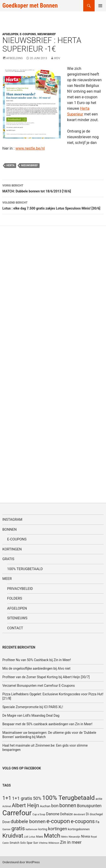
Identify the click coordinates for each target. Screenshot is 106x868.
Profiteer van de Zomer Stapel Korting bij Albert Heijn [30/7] (46, 677)
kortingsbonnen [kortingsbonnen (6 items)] (79, 829)
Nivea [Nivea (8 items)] (85, 836)
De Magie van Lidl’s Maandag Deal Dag (31, 715)
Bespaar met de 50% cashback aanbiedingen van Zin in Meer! (47, 724)
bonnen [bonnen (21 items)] (68, 805)
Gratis (8, 559)
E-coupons (28, 34)
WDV (57, 58)
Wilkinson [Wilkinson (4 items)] (54, 843)
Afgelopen (10, 34)
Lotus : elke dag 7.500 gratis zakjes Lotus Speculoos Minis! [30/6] (53, 205)
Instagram (12, 520)
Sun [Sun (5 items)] (36, 843)
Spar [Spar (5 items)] (29, 843)
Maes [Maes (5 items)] (40, 837)
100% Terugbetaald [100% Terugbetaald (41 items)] (68, 798)
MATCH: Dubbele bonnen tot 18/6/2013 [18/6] (53, 188)
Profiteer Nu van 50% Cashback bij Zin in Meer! (37, 660)
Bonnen (9, 529)
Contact (15, 628)
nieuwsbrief (29, 165)
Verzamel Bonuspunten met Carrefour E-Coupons (39, 686)
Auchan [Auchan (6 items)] (45, 806)
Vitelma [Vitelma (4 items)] (43, 843)
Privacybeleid (20, 589)
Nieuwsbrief (47, 34)
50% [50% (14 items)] (37, 798)
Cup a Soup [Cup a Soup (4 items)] (39, 814)
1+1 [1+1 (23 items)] (7, 798)
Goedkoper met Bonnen (30, 6)
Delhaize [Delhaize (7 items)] (67, 814)
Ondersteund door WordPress (21, 862)
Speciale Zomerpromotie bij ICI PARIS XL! (33, 707)
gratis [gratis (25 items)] (18, 828)
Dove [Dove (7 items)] (6, 822)
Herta (10, 165)
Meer (7, 579)
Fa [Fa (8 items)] (97, 822)
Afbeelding (14, 58)
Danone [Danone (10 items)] (53, 814)
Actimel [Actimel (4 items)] (7, 806)
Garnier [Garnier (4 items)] (6, 829)
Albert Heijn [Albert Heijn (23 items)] (25, 805)
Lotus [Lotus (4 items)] (32, 837)
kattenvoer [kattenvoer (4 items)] (32, 829)
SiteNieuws (17, 618)
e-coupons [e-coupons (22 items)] (83, 821)
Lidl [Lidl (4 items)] (26, 837)
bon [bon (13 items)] (55, 806)
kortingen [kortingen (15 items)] (58, 829)
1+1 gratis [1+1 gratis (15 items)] (22, 798)
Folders (15, 598)
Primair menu (100, 6)
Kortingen (12, 549)
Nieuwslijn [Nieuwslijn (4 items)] (74, 837)
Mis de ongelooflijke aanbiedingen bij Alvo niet (36, 668)
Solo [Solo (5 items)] (23, 843)
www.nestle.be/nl (30, 148)
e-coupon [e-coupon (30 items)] (58, 821)
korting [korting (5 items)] (43, 829)
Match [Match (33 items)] (52, 836)
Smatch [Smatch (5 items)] (15, 843)
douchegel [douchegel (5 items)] (96, 814)
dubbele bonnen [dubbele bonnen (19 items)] (28, 821)
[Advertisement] (38, 360)
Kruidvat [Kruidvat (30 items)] (13, 836)
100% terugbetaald (25, 569)
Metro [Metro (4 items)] (65, 837)
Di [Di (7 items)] (87, 814)
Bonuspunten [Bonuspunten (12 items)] (89, 806)
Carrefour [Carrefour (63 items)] (17, 813)
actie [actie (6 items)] (99, 799)
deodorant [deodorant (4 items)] (79, 814)
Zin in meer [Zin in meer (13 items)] (71, 842)
